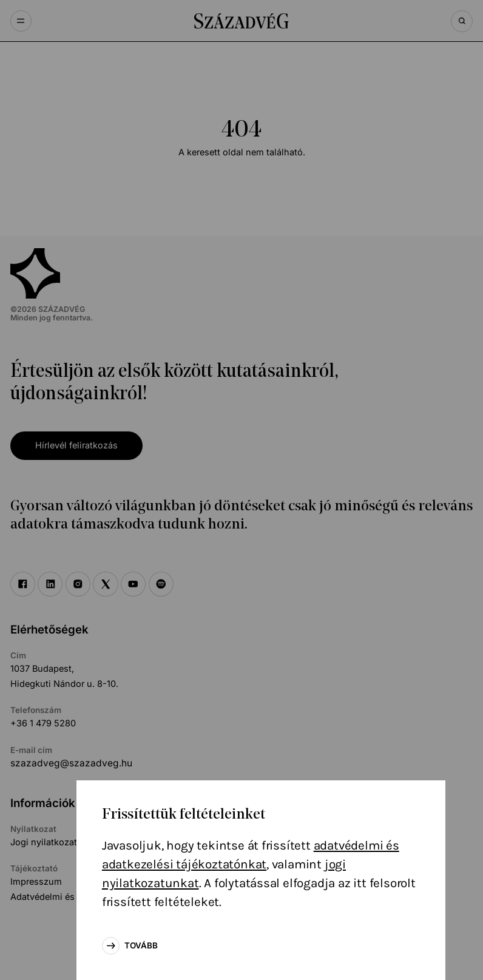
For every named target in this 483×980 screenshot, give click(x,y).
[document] (241, 490)
